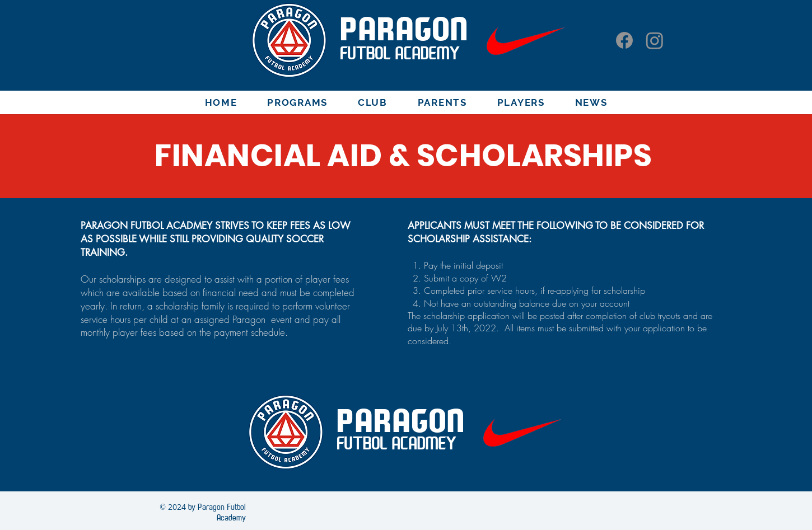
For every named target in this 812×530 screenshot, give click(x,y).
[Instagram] (655, 40)
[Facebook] (624, 40)
